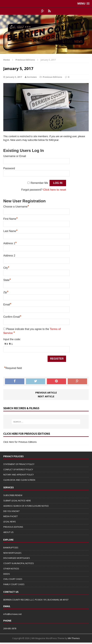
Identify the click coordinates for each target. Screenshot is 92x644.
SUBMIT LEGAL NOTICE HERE (17, 501)
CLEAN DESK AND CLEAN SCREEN (19, 480)
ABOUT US (8, 532)
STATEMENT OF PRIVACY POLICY (19, 464)
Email (7, 304)
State (7, 280)
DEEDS (7, 574)
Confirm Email (12, 316)
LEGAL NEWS (10, 522)
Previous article (46, 393)
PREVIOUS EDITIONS (13, 527)
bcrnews (32, 77)
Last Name (10, 231)
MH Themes (74, 638)
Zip (6, 292)
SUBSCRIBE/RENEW (13, 495)
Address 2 (9, 256)
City (6, 267)
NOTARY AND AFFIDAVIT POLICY (18, 475)
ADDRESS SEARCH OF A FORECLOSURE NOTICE (26, 506)
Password (9, 168)
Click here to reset (55, 190)
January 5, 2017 (14, 77)
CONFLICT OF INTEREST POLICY (18, 469)
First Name (10, 218)
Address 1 (10, 243)
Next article (46, 396)
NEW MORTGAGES (12, 553)
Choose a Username (16, 206)
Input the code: (12, 339)
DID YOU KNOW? (11, 511)
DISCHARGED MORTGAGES (17, 558)
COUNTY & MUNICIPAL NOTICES (19, 563)
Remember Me (39, 183)
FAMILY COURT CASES (14, 584)
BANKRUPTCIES (11, 548)
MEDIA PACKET (10, 516)
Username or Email (15, 156)
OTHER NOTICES (11, 569)
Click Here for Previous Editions (20, 442)
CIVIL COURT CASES (13, 579)
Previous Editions (52, 77)
